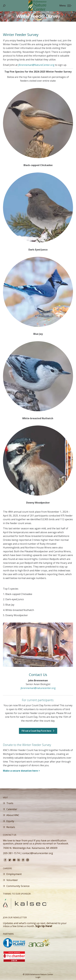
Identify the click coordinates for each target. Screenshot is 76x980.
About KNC (13, 815)
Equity (10, 821)
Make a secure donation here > (21, 771)
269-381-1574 (11, 853)
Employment (14, 874)
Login (38, 977)
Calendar (12, 809)
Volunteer (12, 880)
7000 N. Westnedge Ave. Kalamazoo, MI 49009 (30, 848)
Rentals (11, 827)
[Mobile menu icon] (66, 6)
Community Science (18, 886)
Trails (10, 803)
